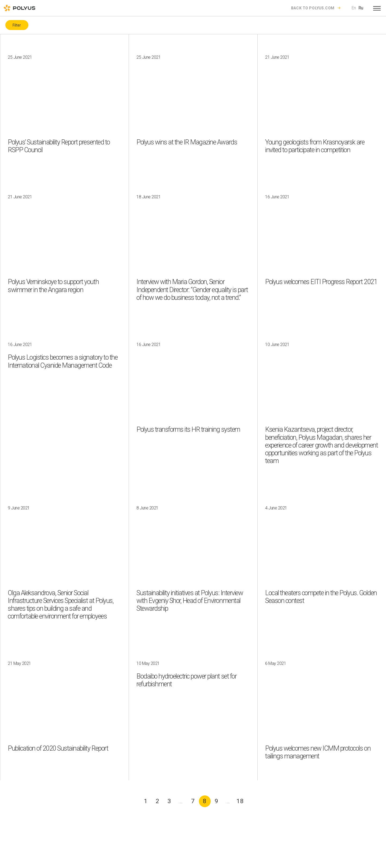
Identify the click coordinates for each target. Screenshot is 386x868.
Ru (361, 8)
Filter (17, 25)
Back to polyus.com (313, 8)
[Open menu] (377, 8)
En (354, 8)
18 (240, 801)
